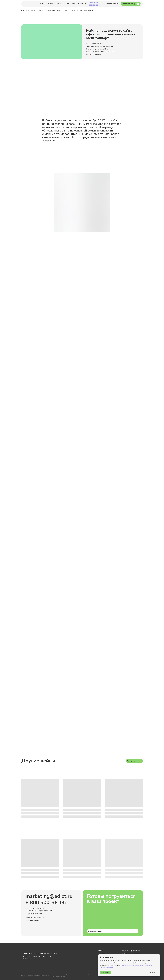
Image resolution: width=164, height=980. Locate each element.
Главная (24, 10)
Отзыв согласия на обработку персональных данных (60, 976)
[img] (30, 4)
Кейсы (33, 10)
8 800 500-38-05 (46, 903)
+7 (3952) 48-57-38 (34, 921)
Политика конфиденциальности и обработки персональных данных (35, 976)
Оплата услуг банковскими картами (91, 975)
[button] (112, 4)
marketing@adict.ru (49, 896)
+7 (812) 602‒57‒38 (34, 914)
